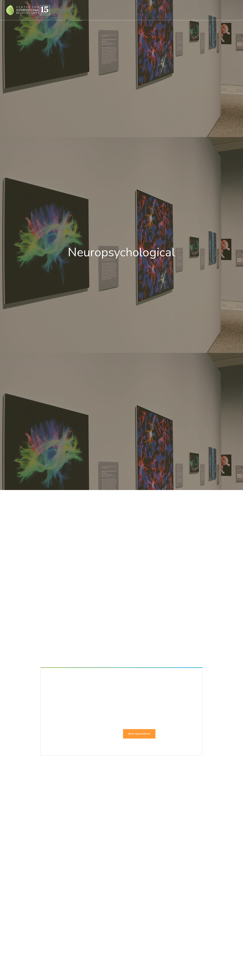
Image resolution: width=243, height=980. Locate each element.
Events (201, 10)
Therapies (111, 10)
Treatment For (130, 10)
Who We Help (91, 10)
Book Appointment (139, 734)
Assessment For (172, 10)
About (189, 10)
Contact (218, 10)
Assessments (150, 10)
